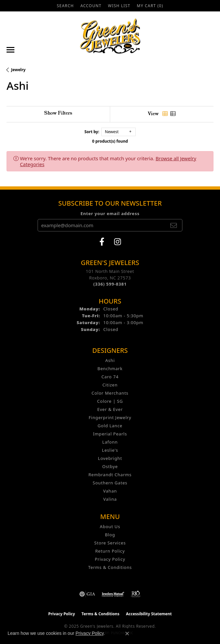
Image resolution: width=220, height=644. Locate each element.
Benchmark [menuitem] (110, 369)
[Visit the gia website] (87, 594)
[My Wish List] (119, 6)
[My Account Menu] (91, 6)
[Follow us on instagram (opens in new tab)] (118, 242)
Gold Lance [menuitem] (110, 426)
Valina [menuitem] (110, 499)
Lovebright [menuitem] (110, 458)
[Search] (65, 6)
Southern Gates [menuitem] (110, 483)
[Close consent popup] (127, 634)
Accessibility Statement (149, 614)
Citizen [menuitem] (110, 385)
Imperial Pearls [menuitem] (110, 434)
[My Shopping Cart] (150, 6)
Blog (110, 535)
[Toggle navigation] (10, 50)
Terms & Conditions (110, 567)
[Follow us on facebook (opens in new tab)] (102, 242)
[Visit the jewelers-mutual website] (113, 594)
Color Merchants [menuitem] (110, 393)
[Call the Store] (110, 284)
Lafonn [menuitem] (110, 442)
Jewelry (18, 70)
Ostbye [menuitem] (110, 466)
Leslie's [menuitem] (110, 450)
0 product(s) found (110, 141)
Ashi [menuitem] (110, 360)
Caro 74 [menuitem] (110, 377)
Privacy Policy (110, 559)
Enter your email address (110, 213)
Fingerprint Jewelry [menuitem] (110, 417)
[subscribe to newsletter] (174, 225)
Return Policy (110, 551)
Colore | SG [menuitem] (110, 401)
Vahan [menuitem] (110, 491)
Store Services (110, 543)
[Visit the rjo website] (136, 594)
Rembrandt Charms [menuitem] (110, 475)
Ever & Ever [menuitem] (110, 409)
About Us (110, 526)
